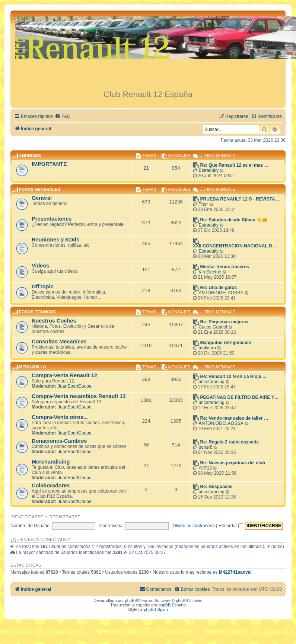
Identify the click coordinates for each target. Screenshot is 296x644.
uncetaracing (211, 382)
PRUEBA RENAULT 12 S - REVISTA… (240, 199)
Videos (40, 266)
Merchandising (51, 462)
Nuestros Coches (54, 321)
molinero (207, 348)
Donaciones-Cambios (59, 441)
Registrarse (65, 517)
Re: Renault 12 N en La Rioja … (233, 377)
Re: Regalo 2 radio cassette (229, 442)
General (42, 198)
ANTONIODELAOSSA (221, 293)
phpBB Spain (156, 609)
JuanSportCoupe (75, 386)
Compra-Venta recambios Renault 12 (79, 396)
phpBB (131, 600)
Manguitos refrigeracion (226, 343)
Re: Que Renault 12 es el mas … (234, 165)
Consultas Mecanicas (59, 342)
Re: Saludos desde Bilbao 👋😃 (234, 220)
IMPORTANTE (49, 164)
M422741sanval (235, 572)
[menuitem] (63, 117)
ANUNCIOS (30, 156)
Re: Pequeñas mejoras (224, 322)
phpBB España (172, 605)
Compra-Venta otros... (60, 417)
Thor (203, 204)
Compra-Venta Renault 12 (64, 375)
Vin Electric (210, 272)
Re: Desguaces (216, 487)
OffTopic (43, 286)
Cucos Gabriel (213, 327)
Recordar (231, 526)
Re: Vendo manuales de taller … (234, 418)
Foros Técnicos (37, 312)
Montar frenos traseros (225, 267)
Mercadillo (33, 367)
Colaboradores (51, 486)
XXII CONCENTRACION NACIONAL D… (235, 246)
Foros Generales (40, 189)
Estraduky (209, 170)
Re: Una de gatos (218, 288)
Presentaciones (52, 219)
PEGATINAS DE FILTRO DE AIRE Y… (239, 397)
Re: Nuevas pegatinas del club (233, 463)
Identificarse (27, 517)
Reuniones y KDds (55, 240)
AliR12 (205, 468)
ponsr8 (205, 447)
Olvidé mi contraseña (194, 526)
